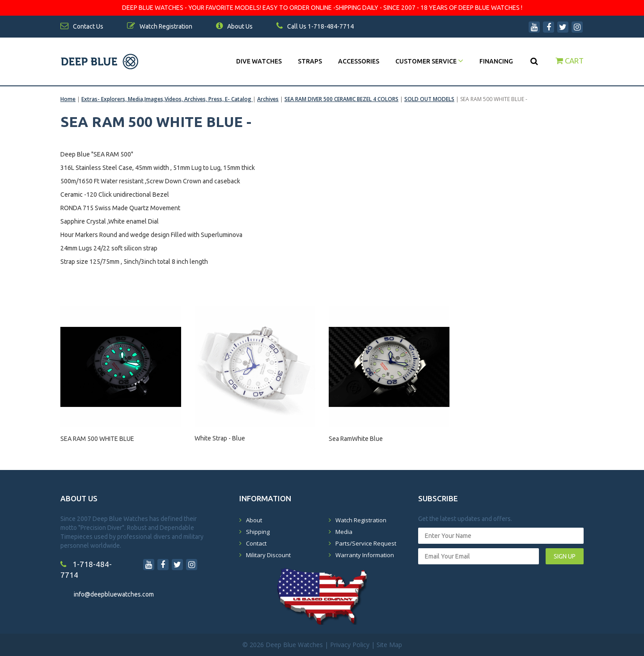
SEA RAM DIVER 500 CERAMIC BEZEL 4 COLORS (341, 99)
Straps (310, 61)
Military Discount (268, 555)
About (254, 520)
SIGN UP (565, 556)
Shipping (258, 532)
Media (344, 532)
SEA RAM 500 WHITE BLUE (97, 439)
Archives (268, 99)
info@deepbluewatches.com (114, 594)
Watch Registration (361, 520)
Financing (496, 61)
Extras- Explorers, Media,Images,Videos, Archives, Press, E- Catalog (167, 99)
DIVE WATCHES (259, 61)
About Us (234, 26)
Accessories (359, 61)
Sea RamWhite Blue (356, 439)
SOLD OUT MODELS (429, 99)
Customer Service (429, 61)
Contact (256, 543)
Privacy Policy (350, 645)
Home (68, 99)
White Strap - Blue (220, 438)
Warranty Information (365, 555)
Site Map (389, 645)
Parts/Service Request (366, 543)
